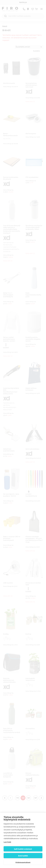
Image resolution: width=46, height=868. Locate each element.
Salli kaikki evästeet (23, 849)
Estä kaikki (23, 856)
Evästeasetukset (23, 862)
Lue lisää (7, 842)
